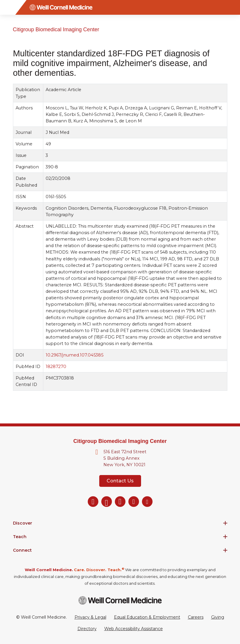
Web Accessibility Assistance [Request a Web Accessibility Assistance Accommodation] (134, 629)
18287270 (56, 367)
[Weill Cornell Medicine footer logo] (120, 600)
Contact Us (120, 481)
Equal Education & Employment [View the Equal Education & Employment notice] (147, 617)
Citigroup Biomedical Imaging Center (56, 29)
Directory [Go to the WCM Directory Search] (87, 629)
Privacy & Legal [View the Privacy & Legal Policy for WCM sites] (90, 617)
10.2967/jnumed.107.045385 (75, 355)
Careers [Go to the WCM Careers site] (196, 617)
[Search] (233, 7)
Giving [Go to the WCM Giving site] (218, 617)
